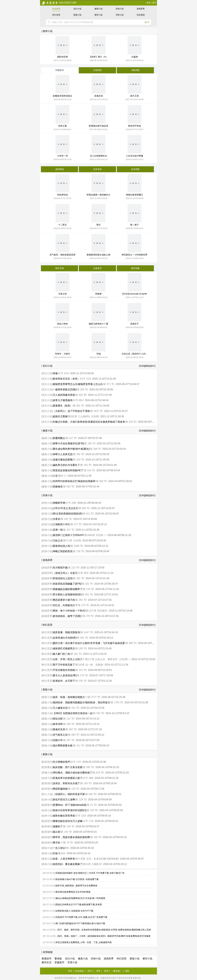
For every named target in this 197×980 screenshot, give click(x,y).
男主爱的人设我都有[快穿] (67, 595)
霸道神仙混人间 (61, 546)
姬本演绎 (58, 724)
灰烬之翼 (62, 126)
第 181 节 (87, 584)
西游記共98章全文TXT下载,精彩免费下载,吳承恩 (79, 904)
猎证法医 (58, 719)
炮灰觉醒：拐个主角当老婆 (68, 767)
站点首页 (56, 9)
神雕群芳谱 (59, 503)
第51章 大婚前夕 (92, 864)
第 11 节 (91, 805)
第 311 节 (78, 746)
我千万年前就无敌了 (64, 665)
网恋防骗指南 (60, 789)
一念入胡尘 (59, 848)
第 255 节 (66, 519)
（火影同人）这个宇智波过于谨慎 (71, 411)
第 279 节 (88, 616)
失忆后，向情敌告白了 (65, 605)
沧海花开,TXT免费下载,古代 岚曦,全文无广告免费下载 (81, 917)
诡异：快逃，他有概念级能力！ (70, 697)
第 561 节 (87, 595)
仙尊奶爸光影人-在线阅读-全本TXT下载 (74, 911)
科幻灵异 (56, 15)
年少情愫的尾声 (61, 762)
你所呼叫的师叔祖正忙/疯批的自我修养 (74, 481)
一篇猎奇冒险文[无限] (65, 389)
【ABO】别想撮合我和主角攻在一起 (73, 713)
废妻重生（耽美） (63, 406)
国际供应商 (62, 57)
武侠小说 (120, 9)
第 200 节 (81, 648)
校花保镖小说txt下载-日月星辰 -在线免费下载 (77, 879)
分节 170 (88, 821)
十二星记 (62, 225)
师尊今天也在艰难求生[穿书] (68, 443)
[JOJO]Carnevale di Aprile (135, 294)
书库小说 (120, 15)
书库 (98, 971)
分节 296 (71, 503)
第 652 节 (78, 406)
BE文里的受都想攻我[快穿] (67, 514)
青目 (98, 225)
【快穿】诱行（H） (98, 57)
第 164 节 (68, 826)
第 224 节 (131, 422)
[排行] (153, 366)
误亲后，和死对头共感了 (66, 783)
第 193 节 (92, 810)
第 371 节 (109, 384)
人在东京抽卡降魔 (135, 156)
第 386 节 (131, 643)
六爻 (55, 476)
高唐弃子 (135, 324)
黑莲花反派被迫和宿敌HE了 (68, 470)
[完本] (142, 366)
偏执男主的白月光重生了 (66, 465)
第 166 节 (90, 443)
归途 (55, 853)
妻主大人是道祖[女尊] (65, 675)
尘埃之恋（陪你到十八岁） (135, 354)
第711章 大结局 (72, 541)
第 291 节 (81, 600)
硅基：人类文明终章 (64, 859)
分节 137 (75, 762)
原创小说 (47, 848)
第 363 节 (101, 481)
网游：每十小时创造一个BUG (69, 611)
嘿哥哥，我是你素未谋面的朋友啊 (71, 837)
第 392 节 (78, 454)
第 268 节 (68, 724)
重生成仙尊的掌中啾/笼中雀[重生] (71, 449)
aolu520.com (59, 3)
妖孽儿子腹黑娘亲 (63, 400)
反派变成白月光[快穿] (65, 638)
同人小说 (47, 794)
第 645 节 (91, 794)
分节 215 (63, 373)
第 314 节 (89, 470)
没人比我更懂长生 (98, 156)
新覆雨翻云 (59, 438)
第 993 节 (73, 735)
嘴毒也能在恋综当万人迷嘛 (68, 821)
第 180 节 (96, 837)
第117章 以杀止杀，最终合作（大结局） (108, 659)
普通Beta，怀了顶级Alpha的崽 (70, 805)
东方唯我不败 (60, 568)
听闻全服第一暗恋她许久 (98, 195)
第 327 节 (71, 438)
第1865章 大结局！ (95, 535)
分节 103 (80, 816)
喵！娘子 (135, 225)
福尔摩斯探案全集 (63, 746)
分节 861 (78, 400)
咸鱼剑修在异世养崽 (64, 816)
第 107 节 (68, 530)
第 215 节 (81, 670)
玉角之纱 (62, 294)
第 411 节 (88, 514)
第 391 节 (78, 578)
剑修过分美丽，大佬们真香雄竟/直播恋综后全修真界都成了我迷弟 (89, 422)
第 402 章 (81, 395)
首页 (70, 971)
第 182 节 (86, 465)
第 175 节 (83, 605)
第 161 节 (76, 654)
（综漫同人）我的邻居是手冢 (69, 794)
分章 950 (83, 573)
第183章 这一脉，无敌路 (89, 665)
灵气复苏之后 (60, 735)
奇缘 (55, 373)
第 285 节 (88, 767)
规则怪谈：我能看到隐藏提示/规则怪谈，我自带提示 (81, 702)
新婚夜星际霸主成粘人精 (98, 255)
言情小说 (72, 962)
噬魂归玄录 (59, 729)
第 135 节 (78, 551)
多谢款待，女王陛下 (64, 681)
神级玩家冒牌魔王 (135, 195)
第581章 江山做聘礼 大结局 (83, 416)
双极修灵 (58, 487)
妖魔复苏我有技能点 (62, 96)
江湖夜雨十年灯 (61, 524)
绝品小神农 (62, 324)
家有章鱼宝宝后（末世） (66, 379)
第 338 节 (95, 449)
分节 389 (88, 778)
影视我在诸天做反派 (98, 126)
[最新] (147, 366)
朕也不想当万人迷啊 (64, 800)
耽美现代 (47, 762)
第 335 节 (81, 681)
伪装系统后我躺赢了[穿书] (67, 584)
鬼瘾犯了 (58, 826)
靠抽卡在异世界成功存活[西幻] (69, 810)
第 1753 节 (117, 702)
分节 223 (85, 379)
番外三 (62, 476)
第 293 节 (82, 389)
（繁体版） (117, 971)
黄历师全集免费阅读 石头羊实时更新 (73, 892)
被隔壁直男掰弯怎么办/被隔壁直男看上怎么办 (78, 384)
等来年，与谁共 (62, 354)
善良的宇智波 (135, 126)
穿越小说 (47, 773)
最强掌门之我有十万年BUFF (68, 535)
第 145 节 (66, 832)
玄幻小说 (77, 9)
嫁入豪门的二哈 (61, 654)
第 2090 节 (76, 546)
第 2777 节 (94, 697)
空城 (98, 354)
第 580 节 (84, 508)
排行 (90, 971)
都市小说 (98, 15)
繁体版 (58, 959)
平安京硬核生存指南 (64, 670)
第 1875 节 (96, 411)
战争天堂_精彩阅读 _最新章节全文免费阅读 (76, 886)
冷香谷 (56, 519)
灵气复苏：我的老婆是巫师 (62, 255)
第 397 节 (71, 729)
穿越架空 (59, 962)
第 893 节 (68, 487)
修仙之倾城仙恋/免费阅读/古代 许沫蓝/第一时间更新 (80, 898)
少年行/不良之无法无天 (65, 508)
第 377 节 (76, 524)
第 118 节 (88, 589)
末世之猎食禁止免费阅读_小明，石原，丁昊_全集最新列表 (84, 942)
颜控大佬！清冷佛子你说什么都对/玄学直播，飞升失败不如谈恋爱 (89, 643)
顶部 (127, 971)
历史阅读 (141, 15)
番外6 (61, 853)
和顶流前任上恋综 (63, 578)
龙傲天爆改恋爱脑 (63, 460)
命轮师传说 (62, 195)
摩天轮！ (58, 843)
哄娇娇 (98, 294)
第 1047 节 (86, 632)
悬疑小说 (77, 15)
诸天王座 (135, 96)
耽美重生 (47, 767)
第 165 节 (86, 783)
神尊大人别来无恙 (63, 454)
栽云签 (56, 832)
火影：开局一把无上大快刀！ (69, 659)
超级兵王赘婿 (60, 416)
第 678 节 (98, 773)
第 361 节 (82, 638)
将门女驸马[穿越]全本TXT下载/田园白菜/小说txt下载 (80, 923)
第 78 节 (68, 843)
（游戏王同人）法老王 (65, 573)
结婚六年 (58, 740)
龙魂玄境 (98, 96)
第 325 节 (98, 713)
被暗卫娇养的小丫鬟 (98, 324)
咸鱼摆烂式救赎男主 (64, 648)
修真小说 (98, 9)
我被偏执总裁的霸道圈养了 (68, 589)
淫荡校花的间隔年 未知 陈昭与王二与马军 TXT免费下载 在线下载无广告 (90, 873)
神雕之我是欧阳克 (63, 551)
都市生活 (46, 962)
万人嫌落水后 (60, 708)
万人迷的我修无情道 (64, 395)
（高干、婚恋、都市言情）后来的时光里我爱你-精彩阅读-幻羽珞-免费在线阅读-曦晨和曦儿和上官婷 (103, 930)
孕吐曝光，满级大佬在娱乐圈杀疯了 (72, 773)
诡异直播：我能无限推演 (66, 632)
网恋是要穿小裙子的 (64, 600)
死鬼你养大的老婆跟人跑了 (68, 778)
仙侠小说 (47, 778)
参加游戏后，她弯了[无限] (67, 616)
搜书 (154, 3)
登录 (149, 3)
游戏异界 (141, 9)
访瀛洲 (135, 57)
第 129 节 (73, 789)
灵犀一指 (58, 530)
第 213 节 (73, 568)
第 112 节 (68, 719)
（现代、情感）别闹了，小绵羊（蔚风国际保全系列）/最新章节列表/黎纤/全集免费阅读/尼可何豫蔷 (103, 936)
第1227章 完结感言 (96, 611)
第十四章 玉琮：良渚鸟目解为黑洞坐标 (97, 859)
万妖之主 (58, 541)
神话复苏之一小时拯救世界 (135, 255)
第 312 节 (73, 708)
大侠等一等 (62, 156)
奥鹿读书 (46, 959)
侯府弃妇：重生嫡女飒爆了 (68, 864)
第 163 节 (78, 460)
